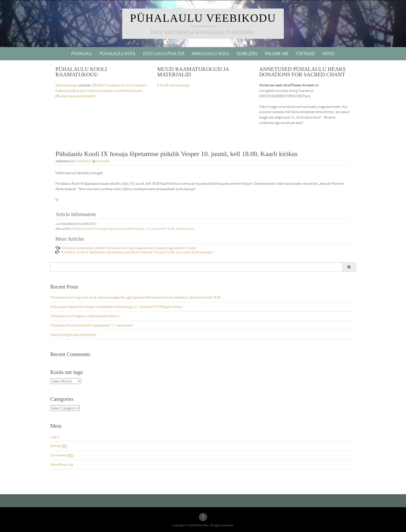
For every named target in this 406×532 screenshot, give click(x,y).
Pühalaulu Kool (118, 54)
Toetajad (305, 54)
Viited (329, 54)
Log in (55, 437)
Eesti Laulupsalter (164, 54)
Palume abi (277, 54)
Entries (59, 446)
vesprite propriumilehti (78, 96)
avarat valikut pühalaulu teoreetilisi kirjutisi (109, 91)
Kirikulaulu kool (211, 54)
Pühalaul (82, 54)
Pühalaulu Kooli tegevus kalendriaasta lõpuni (85, 316)
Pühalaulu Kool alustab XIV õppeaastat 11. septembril (91, 325)
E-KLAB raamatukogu (173, 85)
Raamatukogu (66, 85)
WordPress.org (62, 464)
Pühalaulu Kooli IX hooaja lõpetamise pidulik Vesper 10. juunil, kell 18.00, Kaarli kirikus (133, 228)
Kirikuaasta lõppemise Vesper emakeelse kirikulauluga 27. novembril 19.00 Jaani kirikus (116, 307)
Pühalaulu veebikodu (203, 18)
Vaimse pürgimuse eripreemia (73, 335)
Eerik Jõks (247, 54)
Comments (62, 455)
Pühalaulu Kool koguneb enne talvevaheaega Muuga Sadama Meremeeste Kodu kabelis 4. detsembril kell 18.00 (135, 297)
